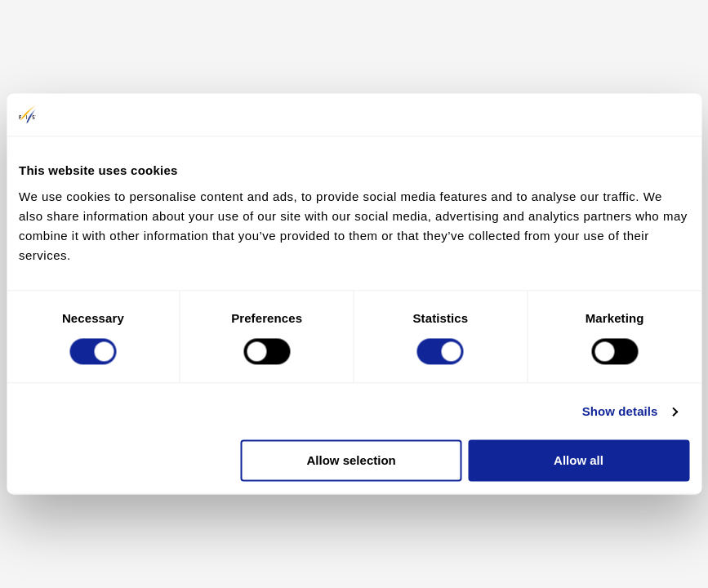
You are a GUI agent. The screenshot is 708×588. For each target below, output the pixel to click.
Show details (620, 411)
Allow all (579, 461)
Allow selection (352, 461)
